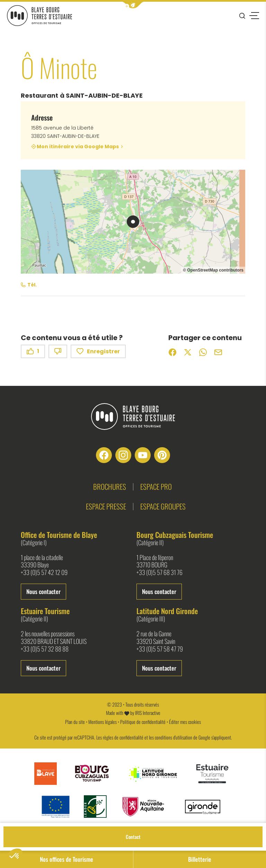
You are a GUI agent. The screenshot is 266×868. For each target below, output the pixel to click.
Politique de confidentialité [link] (143, 722)
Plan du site (75, 722)
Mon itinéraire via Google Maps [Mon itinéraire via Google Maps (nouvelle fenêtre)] (78, 147)
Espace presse (106, 506)
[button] (133, 5)
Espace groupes (163, 506)
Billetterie (200, 859)
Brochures (110, 486)
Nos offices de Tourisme (66, 859)
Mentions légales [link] (103, 722)
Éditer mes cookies (185, 722)
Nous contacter (43, 591)
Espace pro (156, 486)
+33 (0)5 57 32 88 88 (45, 649)
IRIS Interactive (148, 713)
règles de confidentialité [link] (123, 737)
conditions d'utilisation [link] (174, 737)
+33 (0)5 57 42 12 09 (44, 573)
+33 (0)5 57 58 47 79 (160, 649)
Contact (133, 837)
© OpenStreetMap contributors (213, 270)
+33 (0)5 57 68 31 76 (159, 573)
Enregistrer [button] (98, 351)
